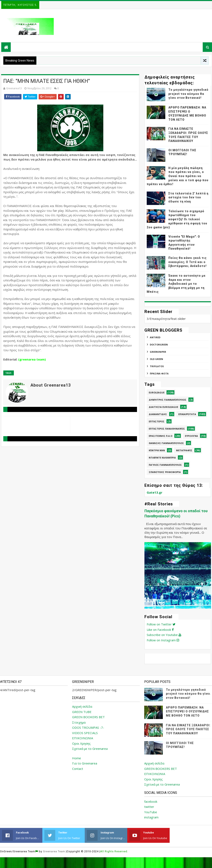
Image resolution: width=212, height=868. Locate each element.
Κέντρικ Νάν (157, 450)
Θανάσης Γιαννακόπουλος (166, 443)
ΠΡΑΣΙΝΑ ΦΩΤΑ (159, 373)
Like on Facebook (160, 630)
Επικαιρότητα (187, 414)
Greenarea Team (54, 851)
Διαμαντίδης (158, 414)
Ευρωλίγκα (191, 436)
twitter (149, 807)
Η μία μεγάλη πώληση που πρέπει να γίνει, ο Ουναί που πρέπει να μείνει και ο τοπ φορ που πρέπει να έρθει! (178, 176)
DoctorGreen (159, 345)
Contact (78, 769)
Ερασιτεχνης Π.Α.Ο (161, 436)
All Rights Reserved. (114, 851)
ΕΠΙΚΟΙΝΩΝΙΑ (83, 738)
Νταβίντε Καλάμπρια (162, 458)
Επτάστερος (157, 421)
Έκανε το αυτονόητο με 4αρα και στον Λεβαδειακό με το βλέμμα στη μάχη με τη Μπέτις (176, 284)
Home (77, 758)
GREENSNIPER (158, 352)
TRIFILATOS (157, 366)
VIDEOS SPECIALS (85, 733)
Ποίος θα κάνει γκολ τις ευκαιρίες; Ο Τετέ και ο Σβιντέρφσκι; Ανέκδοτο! (188, 262)
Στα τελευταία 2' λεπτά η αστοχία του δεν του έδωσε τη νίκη (188, 197)
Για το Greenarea (85, 763)
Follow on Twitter (161, 624)
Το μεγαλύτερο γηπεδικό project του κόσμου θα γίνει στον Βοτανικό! (188, 94)
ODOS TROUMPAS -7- (88, 728)
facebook (151, 801)
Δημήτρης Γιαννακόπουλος (168, 400)
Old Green (156, 359)
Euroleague (157, 392)
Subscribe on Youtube (164, 635)
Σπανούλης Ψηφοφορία (165, 472)
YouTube (151, 812)
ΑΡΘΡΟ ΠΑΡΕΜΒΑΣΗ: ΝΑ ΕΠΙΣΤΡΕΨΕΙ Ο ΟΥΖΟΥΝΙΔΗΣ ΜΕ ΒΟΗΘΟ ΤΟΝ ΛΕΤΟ (187, 711)
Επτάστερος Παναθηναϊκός (167, 429)
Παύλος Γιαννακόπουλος (165, 465)
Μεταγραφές (184, 450)
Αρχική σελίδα (82, 706)
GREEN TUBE (82, 712)
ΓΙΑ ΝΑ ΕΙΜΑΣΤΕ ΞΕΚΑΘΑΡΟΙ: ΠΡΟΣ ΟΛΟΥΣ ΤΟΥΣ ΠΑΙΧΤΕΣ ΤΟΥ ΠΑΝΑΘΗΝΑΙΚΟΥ (188, 729)
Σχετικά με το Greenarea (90, 749)
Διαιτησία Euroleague (163, 407)
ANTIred (155, 337)
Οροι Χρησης (81, 743)
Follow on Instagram (163, 640)
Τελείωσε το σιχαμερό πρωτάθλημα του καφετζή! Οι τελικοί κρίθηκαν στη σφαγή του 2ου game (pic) (177, 219)
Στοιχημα (79, 722)
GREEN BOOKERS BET (88, 717)
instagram (151, 817)
